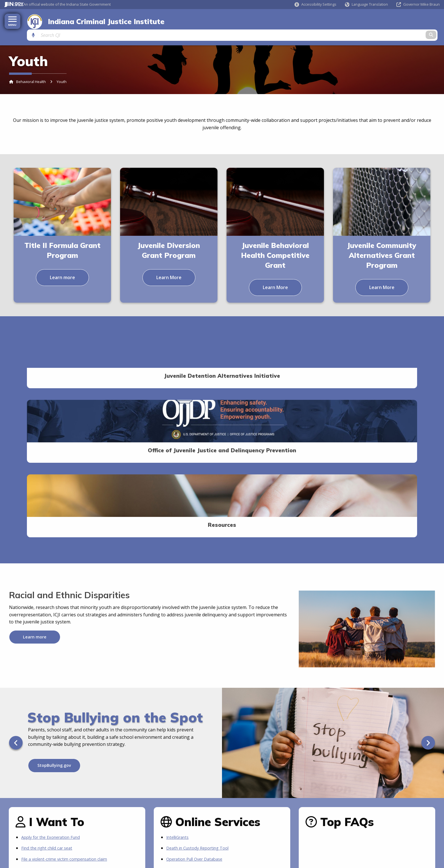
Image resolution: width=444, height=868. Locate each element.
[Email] (137, 780)
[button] (315, 4)
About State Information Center (306, 826)
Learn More (169, 264)
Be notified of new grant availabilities (61, 714)
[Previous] (16, 576)
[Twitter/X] (126, 780)
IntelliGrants (179, 670)
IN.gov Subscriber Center (193, 725)
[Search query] (390, 20)
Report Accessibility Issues (382, 840)
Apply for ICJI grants (43, 703)
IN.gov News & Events (31, 840)
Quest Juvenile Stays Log (192, 703)
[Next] (428, 576)
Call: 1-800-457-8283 (296, 848)
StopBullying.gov (54, 598)
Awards (20, 855)
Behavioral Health (31, 68)
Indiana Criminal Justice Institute (102, 20)
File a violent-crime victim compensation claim (69, 692)
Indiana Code (24, 826)
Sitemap (433, 799)
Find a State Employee (112, 826)
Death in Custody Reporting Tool (201, 681)
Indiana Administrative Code (37, 833)
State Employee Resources (116, 855)
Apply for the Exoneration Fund (55, 670)
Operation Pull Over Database (198, 692)
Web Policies (409, 799)
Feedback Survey (377, 799)
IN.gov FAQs (103, 848)
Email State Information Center (305, 840)
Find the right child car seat (50, 681)
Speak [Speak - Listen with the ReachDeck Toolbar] (393, 833)
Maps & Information (110, 840)
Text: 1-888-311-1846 (297, 855)
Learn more (62, 264)
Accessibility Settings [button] (377, 826)
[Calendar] (148, 780)
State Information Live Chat (302, 833)
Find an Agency (106, 833)
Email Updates (25, 848)
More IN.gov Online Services (196, 714)
